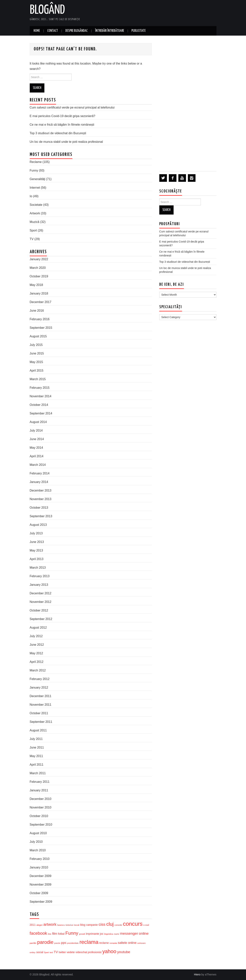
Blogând (47, 10)
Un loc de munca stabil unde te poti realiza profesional (66, 142)
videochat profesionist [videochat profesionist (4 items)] (89, 952)
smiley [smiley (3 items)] (33, 952)
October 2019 (39, 276)
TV (32, 239)
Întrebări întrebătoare (110, 31)
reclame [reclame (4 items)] (104, 943)
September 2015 (41, 328)
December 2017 (41, 302)
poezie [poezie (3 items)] (57, 943)
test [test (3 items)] (51, 952)
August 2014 (38, 422)
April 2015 (37, 371)
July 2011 (36, 739)
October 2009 (39, 893)
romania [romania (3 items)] (113, 943)
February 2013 (40, 576)
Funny (34, 170)
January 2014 (39, 482)
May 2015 (36, 362)
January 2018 (39, 293)
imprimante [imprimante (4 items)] (93, 934)
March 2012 (38, 670)
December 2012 (41, 593)
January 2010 (39, 867)
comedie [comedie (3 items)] (118, 925)
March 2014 (38, 465)
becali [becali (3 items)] (77, 925)
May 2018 (36, 285)
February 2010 (40, 859)
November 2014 (41, 396)
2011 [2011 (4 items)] (33, 925)
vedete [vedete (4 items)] (71, 952)
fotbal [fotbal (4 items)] (61, 934)
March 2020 (38, 268)
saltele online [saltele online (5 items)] (127, 943)
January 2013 (39, 585)
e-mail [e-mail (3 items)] (146, 925)
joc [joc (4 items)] (102, 934)
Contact (53, 31)
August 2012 (38, 628)
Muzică (35, 222)
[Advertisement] (188, 103)
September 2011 (41, 722)
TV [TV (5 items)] (56, 952)
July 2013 (36, 533)
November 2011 (41, 705)
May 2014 (36, 448)
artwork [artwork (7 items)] (50, 924)
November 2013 (41, 499)
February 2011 (40, 782)
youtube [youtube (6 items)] (124, 952)
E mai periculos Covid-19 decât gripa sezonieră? (63, 116)
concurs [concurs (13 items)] (133, 924)
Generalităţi (38, 179)
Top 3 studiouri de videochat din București (58, 133)
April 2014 (37, 456)
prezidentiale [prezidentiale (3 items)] (73, 943)
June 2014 (37, 439)
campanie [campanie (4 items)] (92, 925)
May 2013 (36, 550)
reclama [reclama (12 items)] (89, 942)
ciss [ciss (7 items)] (102, 924)
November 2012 (41, 602)
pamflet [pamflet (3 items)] (33, 943)
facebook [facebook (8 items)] (38, 933)
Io (31, 196)
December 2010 (41, 799)
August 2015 (38, 336)
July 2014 (36, 431)
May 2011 (36, 756)
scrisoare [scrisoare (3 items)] (141, 943)
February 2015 (40, 388)
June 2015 (37, 353)
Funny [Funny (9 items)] (72, 933)
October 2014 (39, 405)
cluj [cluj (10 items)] (110, 924)
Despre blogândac (77, 31)
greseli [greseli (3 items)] (82, 934)
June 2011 (37, 747)
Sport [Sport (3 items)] (46, 952)
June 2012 (37, 645)
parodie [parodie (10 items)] (45, 942)
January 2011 (39, 790)
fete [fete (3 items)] (50, 934)
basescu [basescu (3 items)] (61, 925)
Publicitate (139, 31)
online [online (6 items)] (144, 933)
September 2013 (41, 516)
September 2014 (41, 413)
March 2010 (38, 850)
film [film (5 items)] (55, 934)
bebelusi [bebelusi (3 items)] (70, 925)
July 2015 (36, 345)
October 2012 (39, 610)
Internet (35, 188)
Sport (33, 230)
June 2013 (37, 542)
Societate (36, 205)
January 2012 (39, 688)
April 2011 (37, 765)
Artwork (35, 213)
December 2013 (41, 490)
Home (37, 31)
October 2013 (39, 508)
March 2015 (38, 379)
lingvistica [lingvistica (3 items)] (109, 934)
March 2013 (38, 568)
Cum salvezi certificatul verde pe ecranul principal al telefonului (72, 107)
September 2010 (41, 825)
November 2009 (41, 885)
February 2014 (40, 473)
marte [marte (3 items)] (117, 934)
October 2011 (39, 713)
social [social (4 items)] (40, 952)
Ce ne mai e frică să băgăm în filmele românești (62, 125)
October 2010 (39, 816)
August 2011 (38, 730)
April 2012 (37, 662)
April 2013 (37, 559)
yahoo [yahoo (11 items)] (109, 951)
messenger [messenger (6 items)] (129, 933)
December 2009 (41, 876)
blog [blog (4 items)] (83, 925)
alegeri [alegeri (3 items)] (39, 925)
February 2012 (40, 679)
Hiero (197, 974)
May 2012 (36, 653)
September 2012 (41, 619)
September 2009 (41, 902)
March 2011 (38, 773)
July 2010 (36, 842)
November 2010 (41, 807)
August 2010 (38, 833)
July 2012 (36, 636)
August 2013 (38, 525)
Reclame (36, 162)
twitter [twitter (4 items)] (62, 952)
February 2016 (40, 319)
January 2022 (39, 259)
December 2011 (41, 696)
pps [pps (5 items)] (64, 943)
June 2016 (37, 311)
